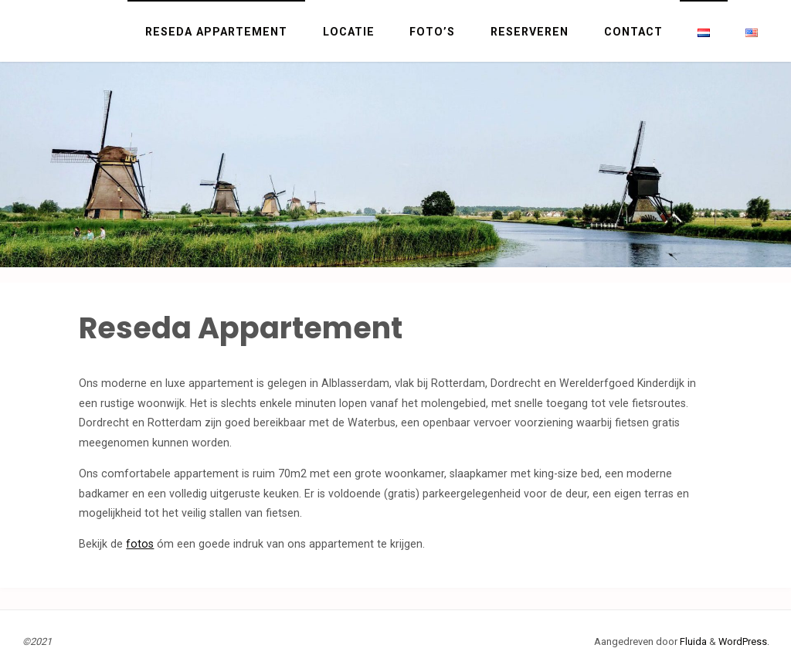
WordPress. (744, 641)
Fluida (692, 641)
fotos (140, 544)
